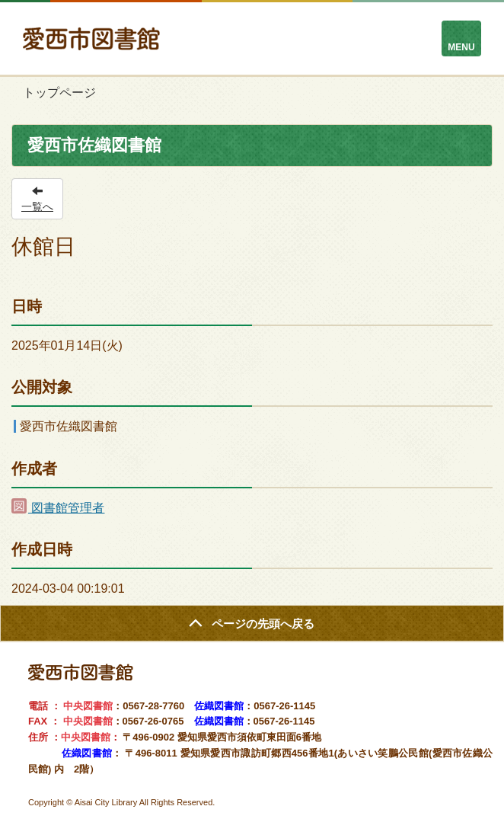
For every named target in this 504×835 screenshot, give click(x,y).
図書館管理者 (58, 508)
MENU (461, 47)
